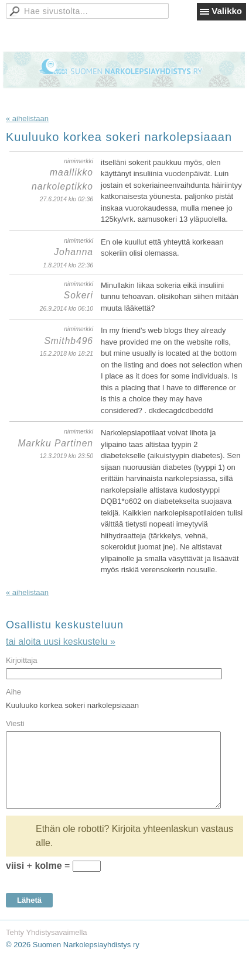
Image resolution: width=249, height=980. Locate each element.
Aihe (13, 692)
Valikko (227, 11)
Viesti (15, 723)
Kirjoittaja (21, 660)
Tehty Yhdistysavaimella (47, 932)
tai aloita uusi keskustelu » (61, 642)
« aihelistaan (27, 118)
